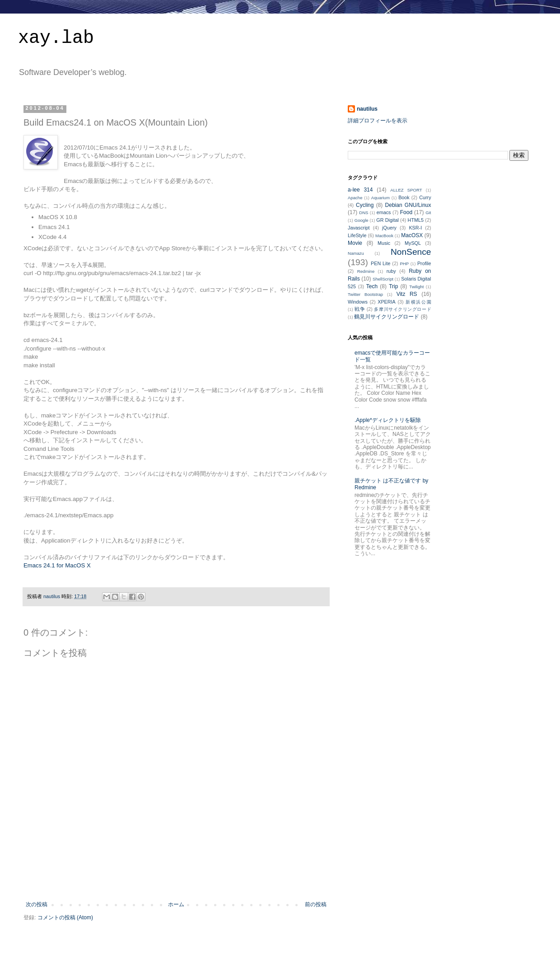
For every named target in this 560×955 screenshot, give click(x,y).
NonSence (411, 252)
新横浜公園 (418, 302)
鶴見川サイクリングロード (387, 317)
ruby (391, 271)
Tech (372, 286)
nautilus (367, 109)
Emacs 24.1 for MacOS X (57, 565)
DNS (364, 213)
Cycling (365, 205)
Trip (393, 286)
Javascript (359, 228)
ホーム (176, 904)
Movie (355, 243)
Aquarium (380, 198)
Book (404, 197)
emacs (384, 212)
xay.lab (56, 38)
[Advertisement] (176, 876)
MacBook (384, 236)
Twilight (416, 287)
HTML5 (416, 220)
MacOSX (412, 235)
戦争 (360, 309)
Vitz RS (407, 294)
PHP (404, 264)
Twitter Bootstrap (365, 294)
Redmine (366, 271)
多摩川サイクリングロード (402, 309)
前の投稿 (316, 904)
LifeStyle (357, 235)
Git (428, 213)
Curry (425, 197)
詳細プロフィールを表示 (378, 121)
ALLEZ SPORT (406, 190)
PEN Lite (380, 263)
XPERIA (387, 302)
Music (384, 243)
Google (362, 220)
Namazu (356, 253)
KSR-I (415, 228)
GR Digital (387, 220)
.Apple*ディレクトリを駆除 (388, 420)
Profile (424, 263)
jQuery (389, 228)
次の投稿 (37, 904)
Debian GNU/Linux (408, 205)
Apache (355, 198)
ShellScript (383, 279)
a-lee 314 (360, 190)
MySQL (413, 243)
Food (406, 212)
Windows (358, 302)
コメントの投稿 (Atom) (65, 918)
